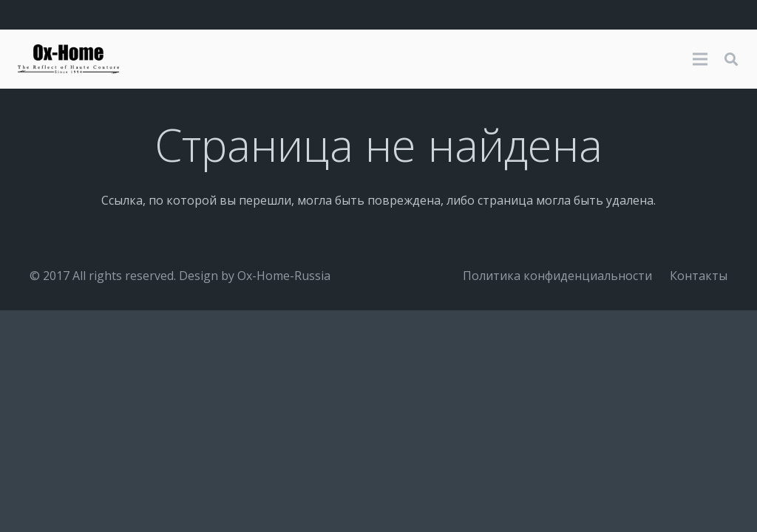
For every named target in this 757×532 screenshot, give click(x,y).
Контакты (699, 276)
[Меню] (700, 59)
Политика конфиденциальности (557, 276)
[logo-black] (68, 59)
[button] (731, 59)
